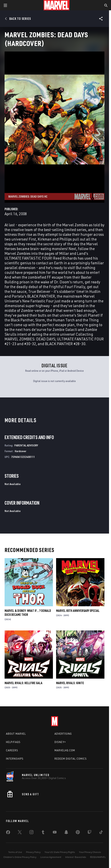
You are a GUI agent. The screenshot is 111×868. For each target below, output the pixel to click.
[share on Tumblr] (43, 833)
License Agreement (51, 857)
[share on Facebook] (8, 833)
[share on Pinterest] (78, 833)
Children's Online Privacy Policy (20, 857)
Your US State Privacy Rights (60, 852)
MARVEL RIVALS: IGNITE (70, 683)
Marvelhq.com (65, 750)
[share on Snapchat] (66, 833)
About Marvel (16, 734)
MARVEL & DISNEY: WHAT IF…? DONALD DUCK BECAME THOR (28, 613)
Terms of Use (15, 852)
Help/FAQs (13, 742)
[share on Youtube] (55, 833)
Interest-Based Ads (76, 857)
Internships (15, 759)
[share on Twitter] (20, 833)
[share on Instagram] (31, 833)
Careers (12, 750)
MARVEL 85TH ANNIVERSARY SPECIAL (78, 611)
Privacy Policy (33, 852)
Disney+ (60, 742)
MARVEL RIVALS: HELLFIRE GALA (23, 683)
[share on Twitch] (90, 833)
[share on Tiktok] (101, 833)
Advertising (63, 734)
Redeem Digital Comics (71, 759)
